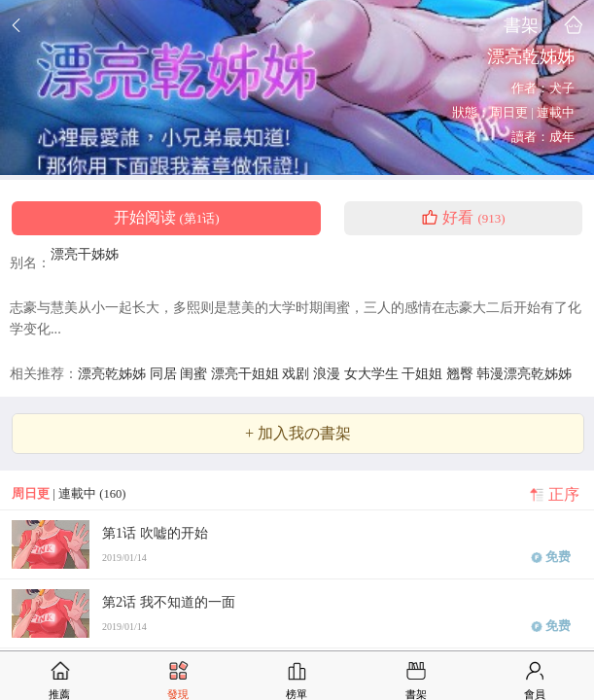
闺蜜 (195, 373)
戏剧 (297, 373)
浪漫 (329, 373)
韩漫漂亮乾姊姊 (524, 373)
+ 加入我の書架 (298, 434)
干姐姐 (424, 373)
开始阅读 (167, 218)
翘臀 (462, 373)
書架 (521, 25)
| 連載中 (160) (69, 494)
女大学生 (373, 373)
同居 (165, 373)
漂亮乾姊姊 (114, 373)
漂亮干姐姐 (247, 373)
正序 (564, 495)
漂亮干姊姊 (85, 254)
